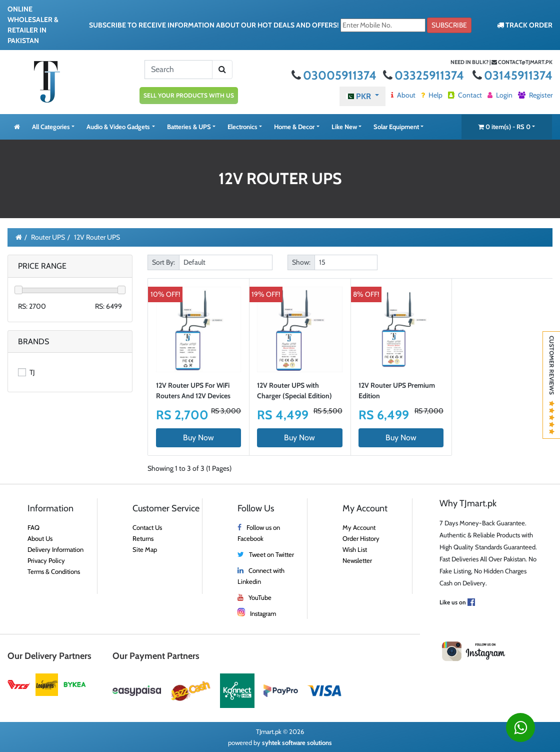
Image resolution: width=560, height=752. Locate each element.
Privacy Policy (46, 560)
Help (432, 95)
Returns (143, 538)
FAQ (33, 527)
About (403, 95)
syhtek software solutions (297, 742)
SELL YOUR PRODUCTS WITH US (189, 95)
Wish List (355, 549)
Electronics (242, 127)
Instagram (263, 613)
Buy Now (198, 438)
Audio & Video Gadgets (118, 127)
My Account (359, 527)
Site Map (145, 549)
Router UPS (48, 237)
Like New (344, 127)
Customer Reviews (552, 385)
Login (500, 95)
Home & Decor (294, 127)
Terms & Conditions (54, 571)
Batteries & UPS (189, 127)
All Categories (51, 127)
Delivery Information (55, 549)
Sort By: (163, 262)
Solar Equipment (396, 127)
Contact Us (147, 527)
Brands (33, 341)
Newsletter (357, 560)
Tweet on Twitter (271, 554)
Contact (465, 95)
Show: (301, 262)
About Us (40, 538)
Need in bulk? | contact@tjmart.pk (501, 62)
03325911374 (425, 75)
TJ (26, 372)
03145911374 (512, 75)
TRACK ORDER (525, 25)
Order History (361, 538)
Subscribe (449, 25)
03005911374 (335, 75)
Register (535, 95)
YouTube (260, 597)
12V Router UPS (97, 237)
